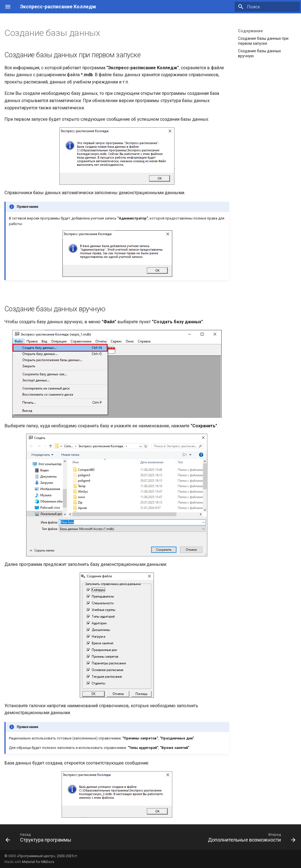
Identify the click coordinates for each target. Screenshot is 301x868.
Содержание (250, 31)
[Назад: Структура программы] (40, 839)
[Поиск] (267, 7)
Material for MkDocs (38, 862)
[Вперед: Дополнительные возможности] (251, 839)
